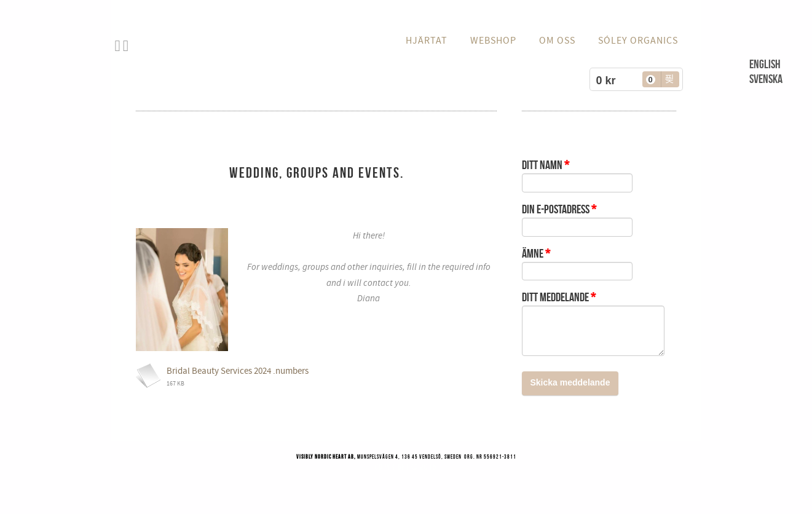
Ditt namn (546, 165)
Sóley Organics (638, 41)
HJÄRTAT (427, 41)
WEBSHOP (493, 41)
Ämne (536, 253)
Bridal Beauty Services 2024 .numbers (238, 371)
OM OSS (557, 41)
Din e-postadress (559, 209)
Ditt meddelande (559, 297)
